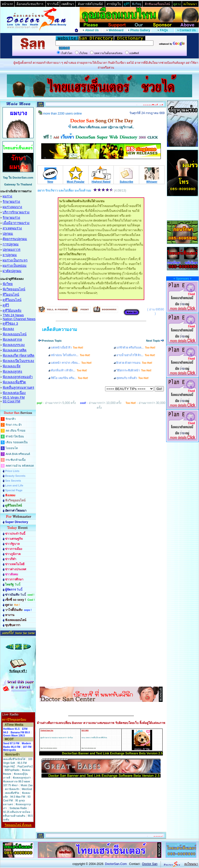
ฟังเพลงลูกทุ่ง (12, 372)
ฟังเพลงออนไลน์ (15, 334)
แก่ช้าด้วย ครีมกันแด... (136, 348)
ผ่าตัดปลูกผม (12, 271)
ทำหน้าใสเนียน (15, 436)
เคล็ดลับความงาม (60, 329)
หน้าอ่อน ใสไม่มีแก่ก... (70, 355)
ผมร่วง (7, 196)
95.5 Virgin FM (13, 397)
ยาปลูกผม (10, 255)
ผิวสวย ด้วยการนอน (134, 363)
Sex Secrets (13, 481)
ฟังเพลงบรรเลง (14, 345)
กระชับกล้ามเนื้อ (16, 460)
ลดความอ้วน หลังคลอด (20, 466)
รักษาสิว (11, 419)
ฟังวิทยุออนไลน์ (14, 289)
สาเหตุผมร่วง (12, 228)
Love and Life (14, 485)
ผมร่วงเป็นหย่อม (15, 266)
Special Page (14, 490)
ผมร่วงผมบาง (12, 207)
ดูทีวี (6, 305)
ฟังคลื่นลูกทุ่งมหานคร (18, 388)
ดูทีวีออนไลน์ (12, 300)
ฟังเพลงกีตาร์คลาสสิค (18, 356)
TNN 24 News (13, 315)
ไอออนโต (12, 448)
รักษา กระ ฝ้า (14, 425)
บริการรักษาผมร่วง (16, 212)
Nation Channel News (19, 319)
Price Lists (12, 471)
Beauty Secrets (15, 476)
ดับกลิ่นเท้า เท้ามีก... (69, 370)
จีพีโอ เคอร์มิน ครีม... (69, 378)
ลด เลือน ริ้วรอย (15, 431)
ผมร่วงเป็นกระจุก (15, 260)
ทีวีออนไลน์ (11, 295)
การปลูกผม (11, 244)
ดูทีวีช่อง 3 (10, 323)
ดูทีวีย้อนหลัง (12, 311)
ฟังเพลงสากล (12, 340)
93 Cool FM (11, 401)
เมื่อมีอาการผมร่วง (16, 223)
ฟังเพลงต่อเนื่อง (14, 393)
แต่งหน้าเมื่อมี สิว (67, 348)
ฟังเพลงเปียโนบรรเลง (18, 361)
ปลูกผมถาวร (11, 250)
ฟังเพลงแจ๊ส (11, 366)
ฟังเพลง (8, 329)
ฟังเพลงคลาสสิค (15, 350)
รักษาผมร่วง (11, 202)
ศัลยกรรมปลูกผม (15, 239)
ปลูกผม (8, 234)
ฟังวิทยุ (8, 284)
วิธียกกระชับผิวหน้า (134, 370)
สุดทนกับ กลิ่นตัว (132, 378)
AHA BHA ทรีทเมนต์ (18, 454)
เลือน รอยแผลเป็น (17, 442)
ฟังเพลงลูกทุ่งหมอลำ (18, 377)
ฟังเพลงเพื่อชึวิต (14, 382)
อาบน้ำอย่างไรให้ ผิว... (136, 355)
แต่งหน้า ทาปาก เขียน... (71, 363)
